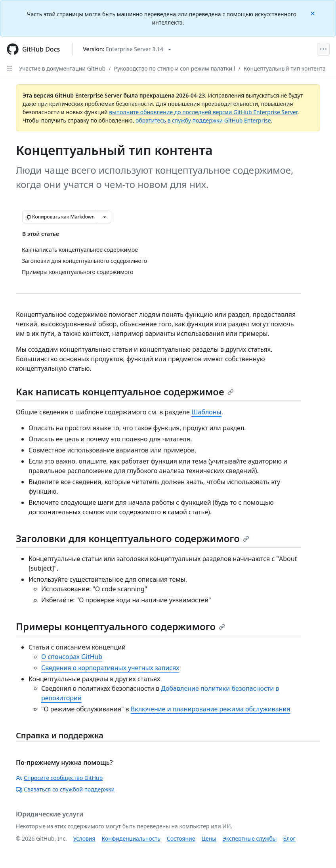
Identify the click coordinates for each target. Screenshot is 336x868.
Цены (209, 838)
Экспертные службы (250, 838)
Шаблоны (206, 412)
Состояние (181, 838)
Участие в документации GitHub (62, 68)
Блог (289, 838)
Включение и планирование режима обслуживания (211, 709)
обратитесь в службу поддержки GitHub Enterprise (203, 120)
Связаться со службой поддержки (65, 789)
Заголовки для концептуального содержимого (133, 538)
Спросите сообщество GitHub (59, 778)
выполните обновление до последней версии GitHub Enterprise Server (203, 112)
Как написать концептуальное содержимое (125, 392)
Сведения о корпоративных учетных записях (110, 668)
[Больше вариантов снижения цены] (105, 217)
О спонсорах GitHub (72, 657)
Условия (84, 838)
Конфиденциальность (131, 838)
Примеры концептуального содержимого (120, 626)
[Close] (313, 13)
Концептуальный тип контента (285, 68)
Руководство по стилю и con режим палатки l (174, 68)
